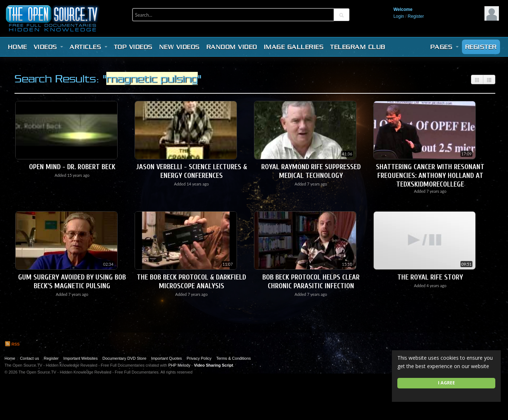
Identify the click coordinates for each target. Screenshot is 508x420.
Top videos (133, 47)
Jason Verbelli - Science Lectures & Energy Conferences (192, 171)
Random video (232, 47)
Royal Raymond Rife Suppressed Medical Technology (311, 171)
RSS (12, 344)
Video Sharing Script (213, 365)
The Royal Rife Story (430, 277)
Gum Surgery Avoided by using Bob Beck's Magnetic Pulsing (72, 282)
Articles (89, 47)
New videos (180, 47)
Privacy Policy (199, 358)
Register (416, 16)
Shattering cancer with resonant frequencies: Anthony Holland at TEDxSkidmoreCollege (430, 176)
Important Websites (81, 358)
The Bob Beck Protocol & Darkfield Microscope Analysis (191, 282)
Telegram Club (358, 47)
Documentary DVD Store (124, 358)
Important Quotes (166, 358)
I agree (446, 383)
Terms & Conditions (233, 358)
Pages (444, 47)
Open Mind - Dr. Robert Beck (72, 167)
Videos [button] (49, 47)
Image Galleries (294, 47)
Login (399, 16)
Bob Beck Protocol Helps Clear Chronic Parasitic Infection (311, 282)
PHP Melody (179, 365)
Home (18, 47)
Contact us (30, 358)
